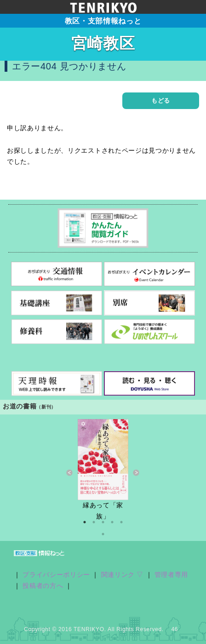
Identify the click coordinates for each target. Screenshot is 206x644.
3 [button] (103, 522)
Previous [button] (70, 473)
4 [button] (112, 522)
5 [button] (121, 522)
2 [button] (94, 522)
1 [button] (85, 522)
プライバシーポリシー (56, 575)
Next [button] (136, 473)
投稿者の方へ (43, 586)
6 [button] (103, 534)
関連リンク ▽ (123, 575)
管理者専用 (171, 575)
